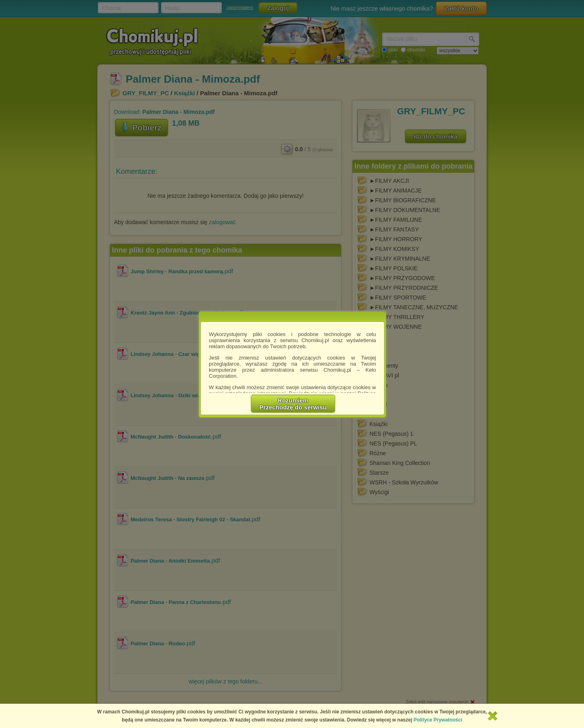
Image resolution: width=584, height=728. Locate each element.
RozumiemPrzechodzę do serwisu (293, 404)
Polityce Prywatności (438, 720)
